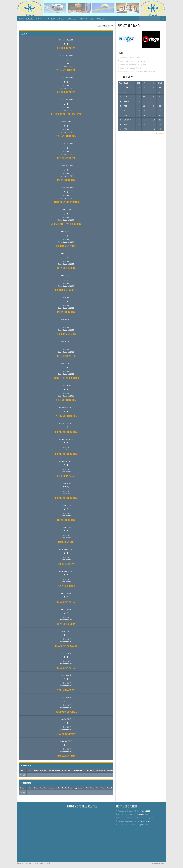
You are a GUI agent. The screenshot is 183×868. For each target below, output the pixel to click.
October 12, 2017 (66, 527)
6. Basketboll (71, 19)
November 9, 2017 (66, 439)
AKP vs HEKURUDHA (66, 624)
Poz (120, 83)
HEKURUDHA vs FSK (66, 602)
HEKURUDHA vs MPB (66, 542)
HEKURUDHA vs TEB (66, 158)
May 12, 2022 (66, 276)
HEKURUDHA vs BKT (66, 48)
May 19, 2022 (66, 254)
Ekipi (126, 83)
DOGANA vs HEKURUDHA (66, 432)
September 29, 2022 (66, 144)
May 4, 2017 (66, 631)
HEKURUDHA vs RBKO (66, 334)
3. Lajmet (39, 19)
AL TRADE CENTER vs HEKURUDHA (66, 224)
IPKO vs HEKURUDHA (66, 734)
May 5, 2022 (66, 298)
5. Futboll (61, 19)
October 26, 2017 (66, 483)
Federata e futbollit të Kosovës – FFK (134, 58)
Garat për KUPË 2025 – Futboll (129, 818)
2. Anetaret (30, 19)
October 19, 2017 (66, 505)
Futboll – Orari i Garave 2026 (128, 814)
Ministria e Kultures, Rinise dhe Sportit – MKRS (138, 71)
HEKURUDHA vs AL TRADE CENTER (66, 114)
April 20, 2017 (66, 675)
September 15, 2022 (66, 188)
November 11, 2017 (66, 408)
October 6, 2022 (66, 122)
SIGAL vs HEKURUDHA (66, 136)
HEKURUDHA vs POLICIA (66, 246)
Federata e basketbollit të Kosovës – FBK (136, 61)
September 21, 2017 (66, 571)
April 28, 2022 (66, 320)
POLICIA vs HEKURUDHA (66, 70)
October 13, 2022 (66, 100)
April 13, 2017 (66, 697)
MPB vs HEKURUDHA (66, 690)
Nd (139, 83)
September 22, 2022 (66, 166)
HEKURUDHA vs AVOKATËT (66, 290)
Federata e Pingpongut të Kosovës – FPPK (136, 65)
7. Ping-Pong (83, 19)
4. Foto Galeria (50, 19)
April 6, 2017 (66, 719)
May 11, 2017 (66, 609)
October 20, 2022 (66, 78)
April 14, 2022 (66, 364)
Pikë (160, 83)
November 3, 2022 (66, 40)
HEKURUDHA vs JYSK (66, 756)
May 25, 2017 (66, 593)
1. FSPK (21, 19)
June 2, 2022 (66, 210)
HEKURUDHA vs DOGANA (66, 646)
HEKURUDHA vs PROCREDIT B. (66, 202)
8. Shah (92, 19)
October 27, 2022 (66, 56)
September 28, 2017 (66, 549)
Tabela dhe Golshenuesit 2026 (129, 811)
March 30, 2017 (66, 741)
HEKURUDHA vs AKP (66, 476)
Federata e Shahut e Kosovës (131, 68)
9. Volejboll (101, 19)
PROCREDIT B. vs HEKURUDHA (66, 378)
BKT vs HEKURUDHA (66, 268)
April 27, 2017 (66, 653)
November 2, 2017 (66, 461)
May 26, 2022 (66, 232)
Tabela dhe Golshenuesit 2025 (129, 821)
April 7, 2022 (66, 385)
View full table (159, 133)
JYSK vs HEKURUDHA (66, 586)
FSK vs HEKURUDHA (66, 180)
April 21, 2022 (66, 342)
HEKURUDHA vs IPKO (66, 564)
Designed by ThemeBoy (158, 863)
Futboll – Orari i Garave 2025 (128, 825)
